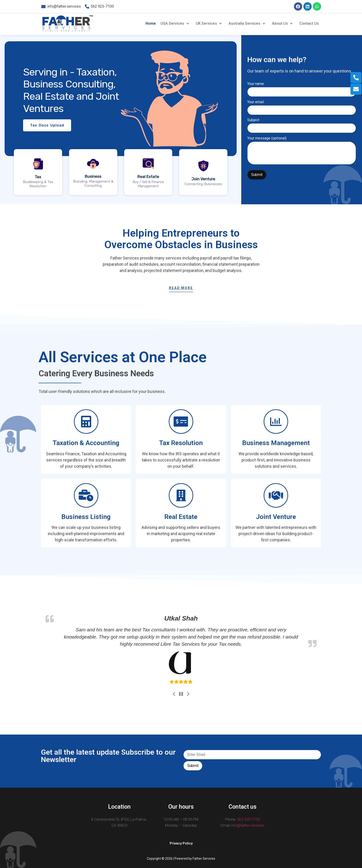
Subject (302, 124)
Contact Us (309, 23)
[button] (181, 843)
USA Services (175, 23)
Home (151, 23)
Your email (302, 106)
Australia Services (247, 23)
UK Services (209, 23)
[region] (121, 119)
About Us (283, 23)
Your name (302, 88)
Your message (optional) (302, 151)
